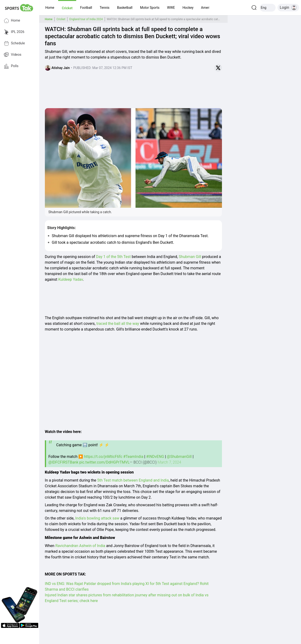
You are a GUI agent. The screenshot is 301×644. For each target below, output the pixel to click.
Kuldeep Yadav (71, 279)
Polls (11, 66)
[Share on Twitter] (218, 68)
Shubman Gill (190, 257)
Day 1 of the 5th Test (114, 257)
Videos (13, 55)
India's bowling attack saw (98, 518)
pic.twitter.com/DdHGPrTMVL (104, 462)
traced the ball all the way (118, 324)
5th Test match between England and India (133, 480)
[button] (50, 8)
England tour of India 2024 (86, 19)
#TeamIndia (133, 457)
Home (12, 21)
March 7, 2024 (169, 462)
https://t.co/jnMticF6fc (103, 457)
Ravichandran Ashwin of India (80, 546)
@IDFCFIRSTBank (63, 462)
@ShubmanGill (179, 457)
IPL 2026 (14, 32)
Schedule (14, 43)
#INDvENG (155, 457)
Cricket (61, 19)
